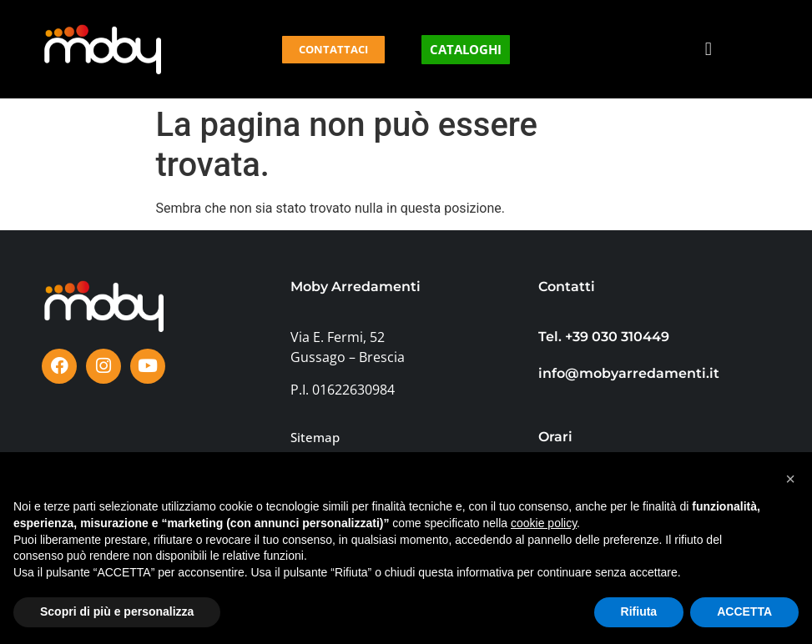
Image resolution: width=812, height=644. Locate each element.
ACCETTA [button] (744, 611)
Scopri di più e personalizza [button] (117, 611)
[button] (708, 50)
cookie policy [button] (544, 523)
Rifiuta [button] (639, 611)
